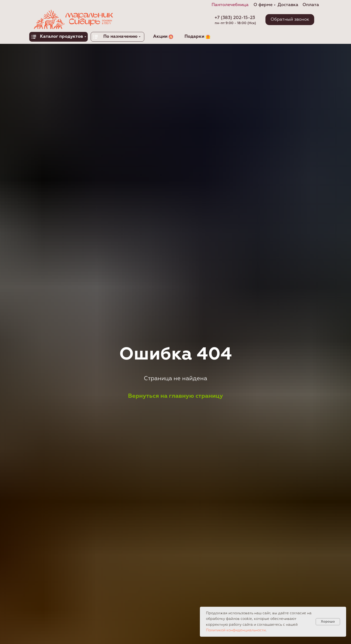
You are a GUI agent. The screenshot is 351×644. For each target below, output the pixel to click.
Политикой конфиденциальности (236, 630)
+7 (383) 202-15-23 (235, 18)
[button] (290, 20)
